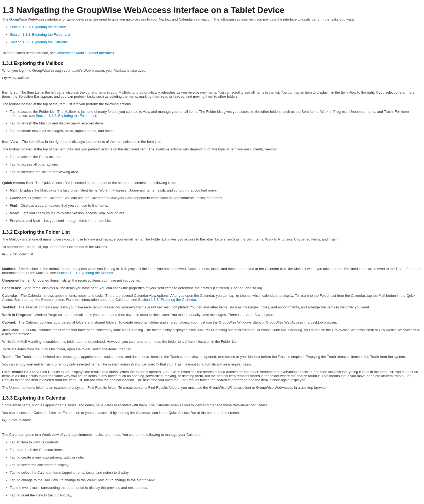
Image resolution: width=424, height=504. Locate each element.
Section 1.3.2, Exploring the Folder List (40, 34)
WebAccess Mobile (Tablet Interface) (85, 53)
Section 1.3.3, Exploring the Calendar (39, 42)
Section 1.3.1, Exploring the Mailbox (38, 27)
